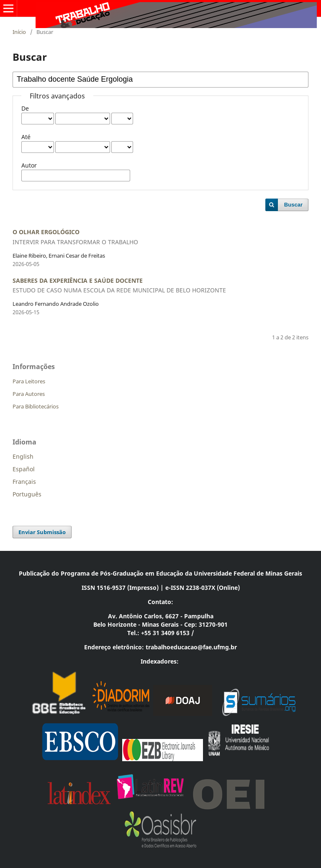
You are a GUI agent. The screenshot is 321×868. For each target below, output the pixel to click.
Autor (29, 165)
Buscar (293, 205)
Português (27, 494)
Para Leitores (29, 381)
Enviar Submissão (42, 532)
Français (24, 482)
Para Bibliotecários (36, 406)
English (23, 456)
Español (24, 469)
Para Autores (29, 394)
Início (19, 32)
